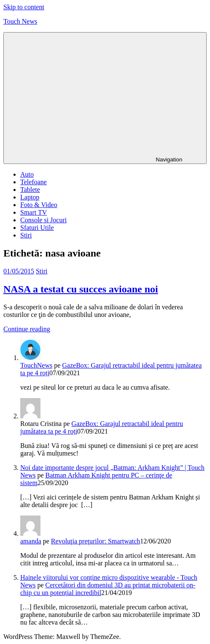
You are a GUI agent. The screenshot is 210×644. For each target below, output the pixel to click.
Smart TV (34, 212)
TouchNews (36, 365)
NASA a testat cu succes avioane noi (81, 289)
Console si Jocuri (43, 220)
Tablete (30, 190)
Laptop (30, 197)
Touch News (20, 21)
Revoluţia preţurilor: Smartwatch (96, 541)
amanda (31, 541)
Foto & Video (39, 205)
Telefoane (34, 182)
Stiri (26, 235)
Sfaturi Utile (37, 228)
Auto (27, 174)
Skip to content (24, 7)
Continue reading (27, 329)
